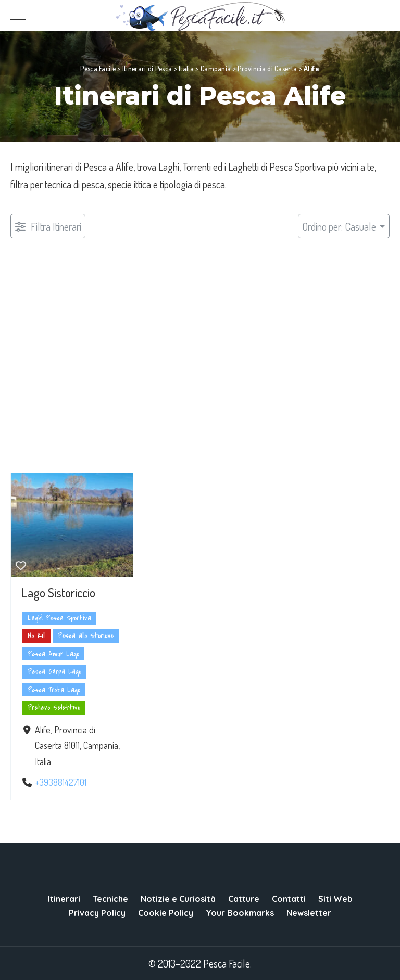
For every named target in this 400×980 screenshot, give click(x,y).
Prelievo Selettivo (54, 708)
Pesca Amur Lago (53, 654)
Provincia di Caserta (267, 68)
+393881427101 (61, 782)
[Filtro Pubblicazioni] (48, 226)
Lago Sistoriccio (58, 593)
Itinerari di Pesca (147, 68)
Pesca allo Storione (86, 636)
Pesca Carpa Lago (54, 672)
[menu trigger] (23, 16)
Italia (186, 68)
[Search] (383, 16)
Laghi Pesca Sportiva (59, 618)
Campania (216, 68)
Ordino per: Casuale (339, 226)
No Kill (36, 636)
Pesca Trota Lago (54, 690)
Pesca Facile (98, 68)
